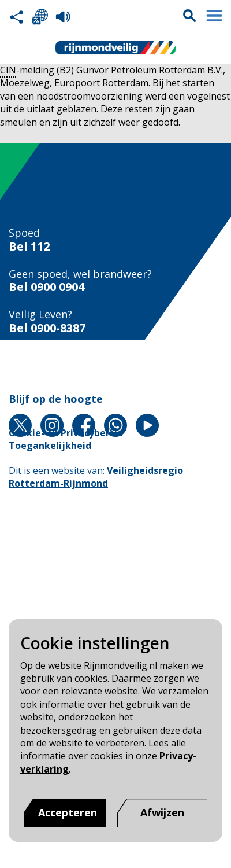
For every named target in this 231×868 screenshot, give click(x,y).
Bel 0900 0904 (46, 287)
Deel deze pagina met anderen (17, 17)
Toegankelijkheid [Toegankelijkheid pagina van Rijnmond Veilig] (50, 446)
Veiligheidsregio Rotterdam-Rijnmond (96, 477)
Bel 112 (29, 247)
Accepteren (68, 812)
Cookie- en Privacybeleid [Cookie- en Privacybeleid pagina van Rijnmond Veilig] (66, 433)
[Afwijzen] (162, 813)
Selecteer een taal (40, 17)
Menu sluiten (214, 16)
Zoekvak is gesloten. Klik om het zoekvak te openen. (189, 16)
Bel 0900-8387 (47, 328)
